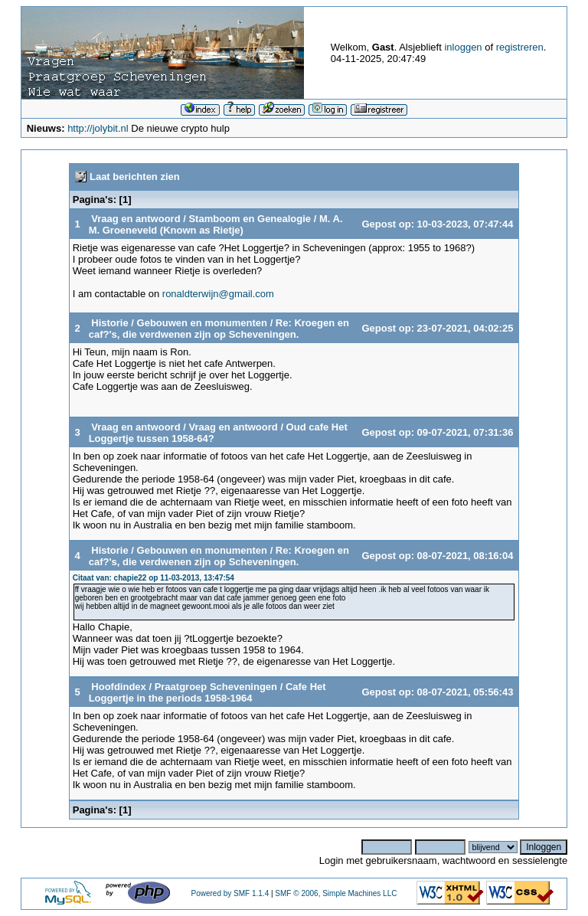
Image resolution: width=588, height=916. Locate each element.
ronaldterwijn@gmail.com (218, 294)
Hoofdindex (119, 687)
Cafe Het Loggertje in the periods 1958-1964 (207, 692)
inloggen (463, 47)
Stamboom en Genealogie (251, 219)
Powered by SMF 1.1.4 (230, 893)
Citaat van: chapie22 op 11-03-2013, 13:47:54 (154, 578)
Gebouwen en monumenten (202, 323)
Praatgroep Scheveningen (216, 687)
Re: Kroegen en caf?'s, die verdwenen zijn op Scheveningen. (219, 329)
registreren (520, 47)
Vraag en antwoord (136, 219)
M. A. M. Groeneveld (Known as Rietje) (216, 224)
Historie (109, 323)
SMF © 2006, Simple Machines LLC (336, 893)
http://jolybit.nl (98, 128)
